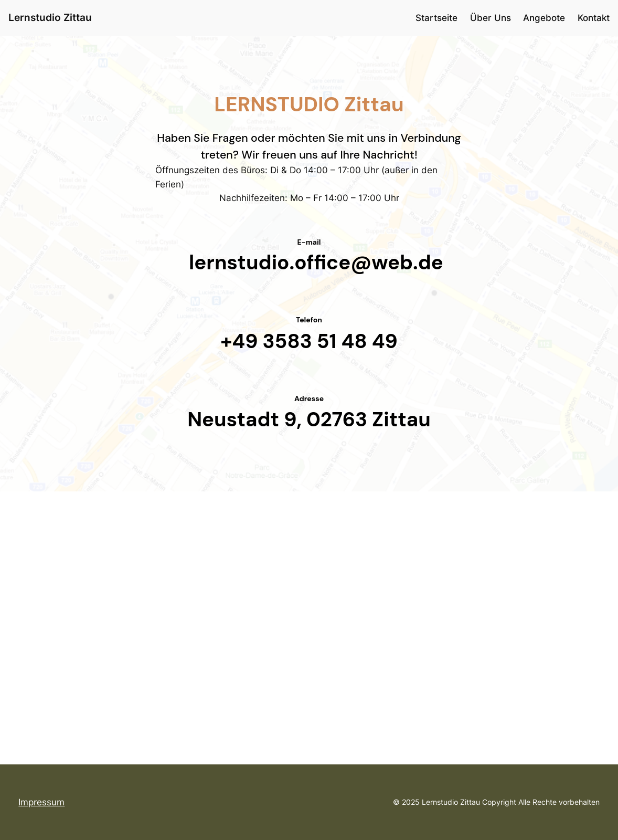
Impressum (41, 802)
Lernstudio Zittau (50, 18)
